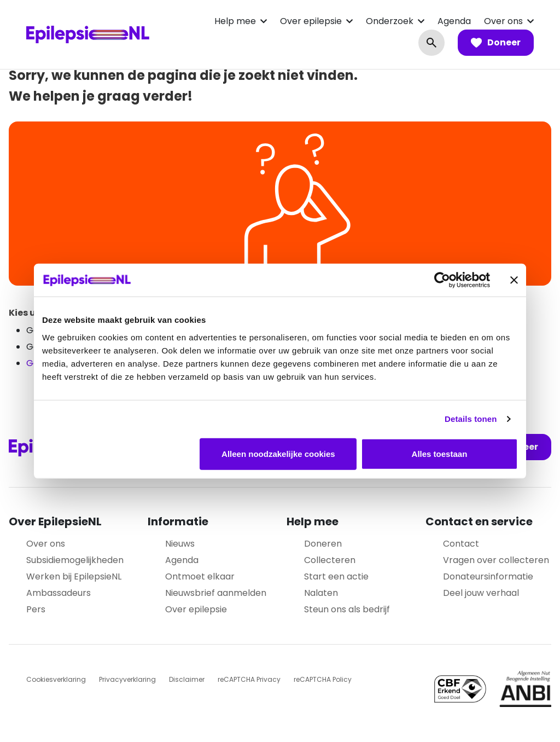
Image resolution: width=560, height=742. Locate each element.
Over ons (503, 21)
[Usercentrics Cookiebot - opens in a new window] (442, 280)
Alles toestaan (440, 453)
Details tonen (471, 419)
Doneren (323, 544)
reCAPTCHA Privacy (249, 679)
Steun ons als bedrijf (347, 609)
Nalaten (321, 593)
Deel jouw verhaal (481, 593)
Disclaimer (187, 679)
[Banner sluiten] (514, 280)
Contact (461, 544)
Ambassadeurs (59, 593)
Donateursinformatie (488, 576)
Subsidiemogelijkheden (75, 560)
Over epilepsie (311, 21)
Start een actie (336, 576)
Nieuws (180, 544)
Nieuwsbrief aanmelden (216, 593)
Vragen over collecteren (496, 560)
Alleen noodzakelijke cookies (278, 453)
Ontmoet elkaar (200, 576)
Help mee (235, 21)
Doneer (496, 43)
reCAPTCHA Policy (323, 679)
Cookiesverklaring (56, 679)
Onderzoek (390, 21)
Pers (36, 609)
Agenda (454, 21)
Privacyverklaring (127, 679)
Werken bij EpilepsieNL (74, 576)
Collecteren (330, 560)
